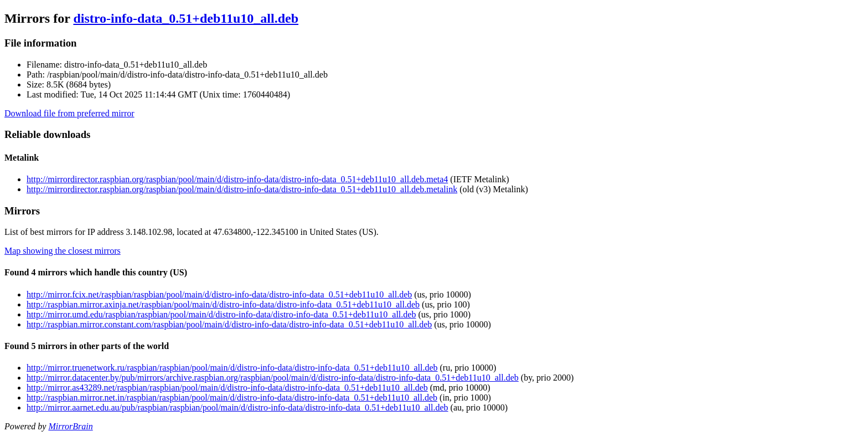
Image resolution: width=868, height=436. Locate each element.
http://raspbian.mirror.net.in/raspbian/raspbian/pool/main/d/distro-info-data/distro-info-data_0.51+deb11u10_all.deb (232, 397)
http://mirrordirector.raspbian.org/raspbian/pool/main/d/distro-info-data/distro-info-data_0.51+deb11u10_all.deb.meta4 (237, 179)
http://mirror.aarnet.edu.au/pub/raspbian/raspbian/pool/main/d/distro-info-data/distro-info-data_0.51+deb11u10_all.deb (237, 407)
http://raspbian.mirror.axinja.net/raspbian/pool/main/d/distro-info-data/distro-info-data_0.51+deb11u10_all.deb (223, 304)
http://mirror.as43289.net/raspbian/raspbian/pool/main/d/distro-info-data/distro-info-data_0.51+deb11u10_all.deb (227, 388)
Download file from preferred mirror (69, 113)
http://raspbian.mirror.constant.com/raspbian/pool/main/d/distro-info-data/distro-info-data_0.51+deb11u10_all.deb (229, 324)
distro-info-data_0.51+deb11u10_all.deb (186, 18)
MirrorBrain (70, 426)
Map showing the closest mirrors (63, 251)
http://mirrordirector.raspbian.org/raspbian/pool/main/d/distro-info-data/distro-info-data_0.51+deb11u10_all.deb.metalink (242, 189)
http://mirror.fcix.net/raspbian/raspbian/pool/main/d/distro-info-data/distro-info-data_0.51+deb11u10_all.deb (219, 294)
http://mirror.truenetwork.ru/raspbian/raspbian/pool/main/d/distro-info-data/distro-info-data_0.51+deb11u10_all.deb (232, 368)
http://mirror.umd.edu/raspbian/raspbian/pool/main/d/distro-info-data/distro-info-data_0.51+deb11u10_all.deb (221, 314)
